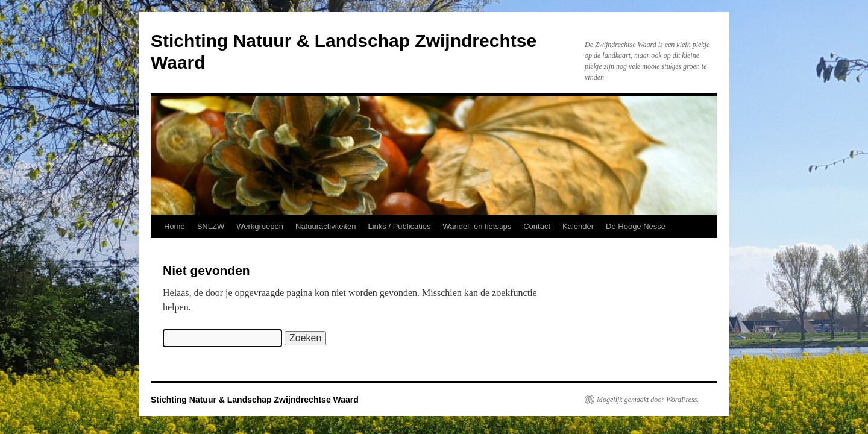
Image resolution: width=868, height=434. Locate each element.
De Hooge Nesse (636, 226)
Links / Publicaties (399, 226)
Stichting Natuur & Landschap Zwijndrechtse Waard (255, 400)
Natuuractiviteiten (325, 226)
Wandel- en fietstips (477, 226)
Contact (537, 226)
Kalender (578, 226)
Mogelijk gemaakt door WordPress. (648, 400)
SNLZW (211, 226)
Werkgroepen (260, 226)
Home (175, 226)
